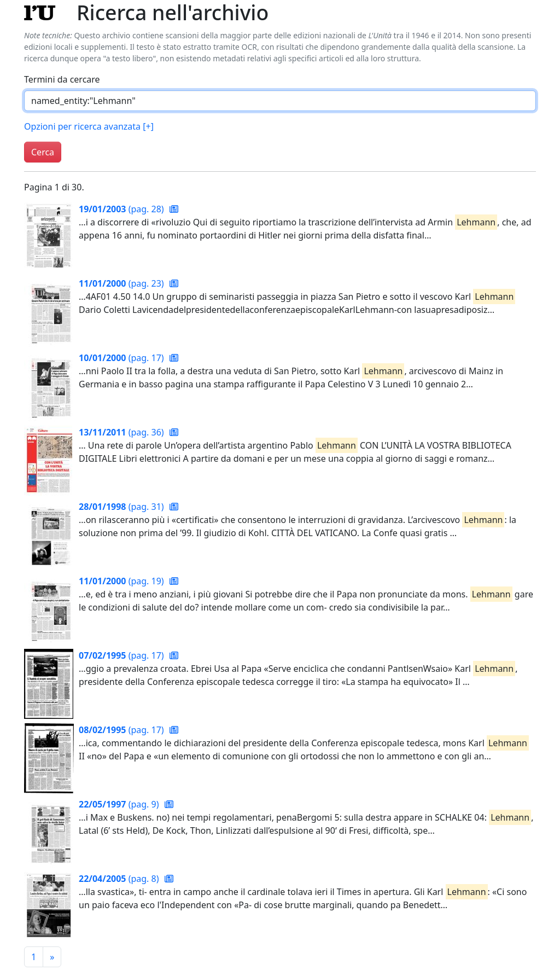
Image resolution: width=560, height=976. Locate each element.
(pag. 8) (120, 879)
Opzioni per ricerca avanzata (89, 126)
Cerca (43, 152)
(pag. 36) (122, 432)
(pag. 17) (122, 358)
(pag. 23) (122, 283)
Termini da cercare (62, 79)
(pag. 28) (122, 209)
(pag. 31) (122, 507)
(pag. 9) (120, 804)
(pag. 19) (122, 581)
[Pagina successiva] (52, 957)
